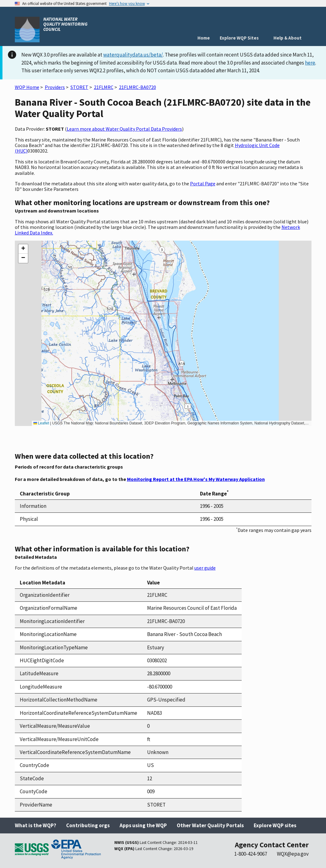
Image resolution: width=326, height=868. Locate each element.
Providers (55, 87)
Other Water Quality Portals (210, 825)
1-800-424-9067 (251, 854)
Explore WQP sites (275, 825)
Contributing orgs (88, 825)
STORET (79, 87)
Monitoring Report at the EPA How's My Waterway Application (196, 479)
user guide (205, 568)
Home (204, 38)
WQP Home (27, 87)
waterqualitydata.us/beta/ (133, 55)
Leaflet (41, 423)
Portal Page (203, 183)
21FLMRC (104, 87)
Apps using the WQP (143, 825)
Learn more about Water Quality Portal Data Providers (124, 129)
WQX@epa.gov (293, 854)
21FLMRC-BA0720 (138, 87)
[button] (23, 249)
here (310, 63)
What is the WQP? (36, 825)
